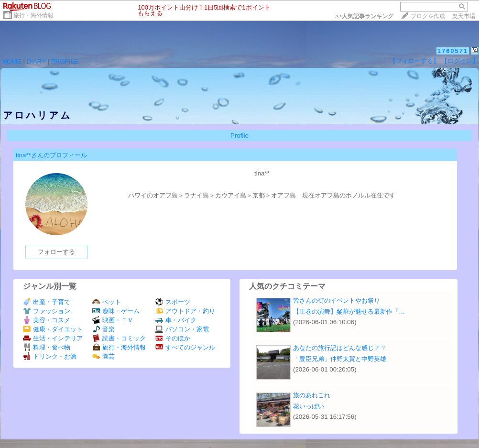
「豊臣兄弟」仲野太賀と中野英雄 (340, 359)
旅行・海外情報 (33, 15)
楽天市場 (464, 16)
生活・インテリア (53, 338)
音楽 (103, 329)
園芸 (103, 356)
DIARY (36, 61)
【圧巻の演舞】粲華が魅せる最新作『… (349, 311)
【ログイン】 (460, 61)
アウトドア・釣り (185, 311)
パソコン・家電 (182, 329)
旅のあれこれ (312, 395)
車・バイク (176, 320)
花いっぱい (309, 406)
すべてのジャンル (185, 347)
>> (364, 16)
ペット (107, 302)
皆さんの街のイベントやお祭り (337, 300)
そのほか (173, 338)
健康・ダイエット (53, 329)
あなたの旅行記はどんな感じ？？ (340, 348)
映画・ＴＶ (113, 320)
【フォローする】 (414, 61)
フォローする (56, 252)
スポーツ (173, 302)
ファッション (47, 311)
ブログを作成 (428, 16)
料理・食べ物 (47, 347)
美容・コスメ (47, 320)
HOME (12, 61)
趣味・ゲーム (116, 311)
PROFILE (65, 61)
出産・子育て (47, 302)
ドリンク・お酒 (50, 356)
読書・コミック (119, 338)
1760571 (453, 51)
